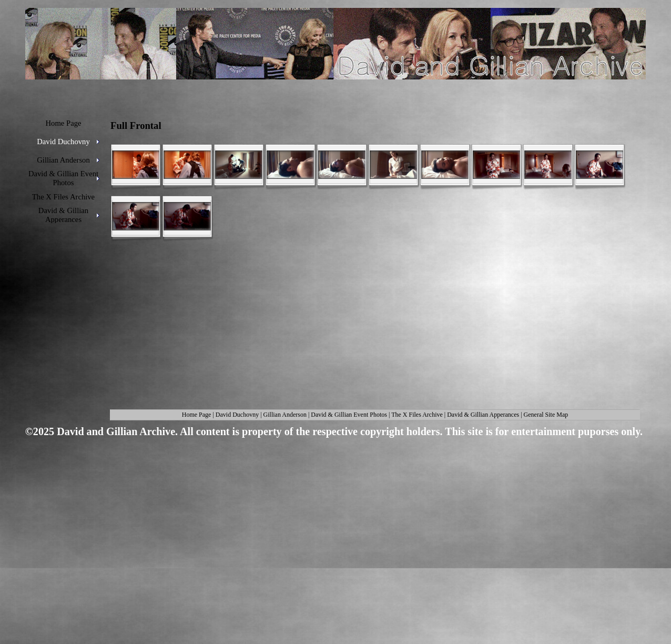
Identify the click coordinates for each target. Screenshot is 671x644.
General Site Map (546, 415)
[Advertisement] (332, 523)
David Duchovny (237, 415)
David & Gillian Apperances (483, 415)
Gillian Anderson (285, 415)
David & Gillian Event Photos (349, 415)
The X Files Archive (417, 415)
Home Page (197, 415)
